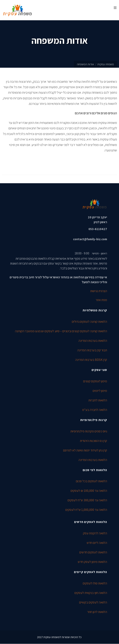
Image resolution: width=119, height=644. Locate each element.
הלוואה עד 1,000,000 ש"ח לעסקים (86, 510)
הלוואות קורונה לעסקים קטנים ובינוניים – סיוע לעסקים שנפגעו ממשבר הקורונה (61, 331)
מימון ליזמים (100, 391)
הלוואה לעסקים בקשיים (93, 602)
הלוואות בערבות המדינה (93, 341)
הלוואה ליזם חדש (97, 543)
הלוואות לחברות (98, 400)
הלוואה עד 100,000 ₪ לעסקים (89, 491)
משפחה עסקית (106, 64)
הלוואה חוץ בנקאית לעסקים (91, 593)
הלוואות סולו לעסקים (95, 583)
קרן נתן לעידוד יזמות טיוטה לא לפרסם (85, 450)
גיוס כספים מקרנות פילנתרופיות (89, 431)
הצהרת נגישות (99, 291)
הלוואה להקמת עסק (95, 533)
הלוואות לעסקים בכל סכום (91, 481)
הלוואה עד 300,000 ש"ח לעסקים (87, 500)
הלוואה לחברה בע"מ (95, 410)
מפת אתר (101, 300)
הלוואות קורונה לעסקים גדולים (89, 322)
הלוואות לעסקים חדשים (93, 552)
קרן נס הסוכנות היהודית (93, 441)
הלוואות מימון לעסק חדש (92, 562)
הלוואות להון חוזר (97, 612)
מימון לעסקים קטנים (95, 381)
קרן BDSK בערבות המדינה (91, 360)
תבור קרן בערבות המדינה (92, 350)
